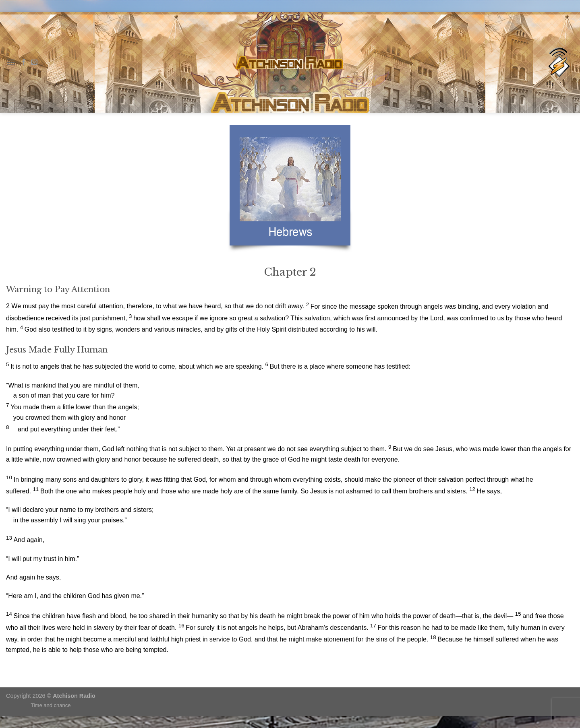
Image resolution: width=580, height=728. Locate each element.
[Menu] (11, 62)
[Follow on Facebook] (24, 62)
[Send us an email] (34, 62)
